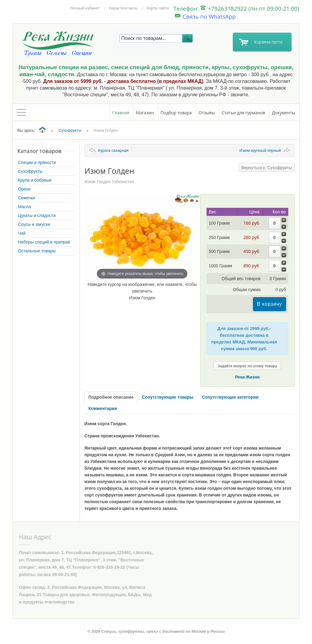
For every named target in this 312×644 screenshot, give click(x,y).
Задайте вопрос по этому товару (247, 366)
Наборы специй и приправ (44, 242)
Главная (121, 113)
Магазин (145, 113)
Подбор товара (176, 113)
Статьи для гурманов (243, 113)
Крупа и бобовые (35, 180)
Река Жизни (247, 377)
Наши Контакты (123, 8)
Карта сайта (158, 8)
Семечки (27, 198)
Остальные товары (37, 251)
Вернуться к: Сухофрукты (267, 168)
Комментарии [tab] (103, 408)
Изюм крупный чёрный (260, 150)
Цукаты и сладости (37, 215)
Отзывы (207, 113)
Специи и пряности (37, 162)
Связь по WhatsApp (205, 16)
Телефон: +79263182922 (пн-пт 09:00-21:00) (236, 8)
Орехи (24, 189)
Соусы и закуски (34, 224)
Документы (284, 113)
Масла (25, 207)
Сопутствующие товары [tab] (168, 397)
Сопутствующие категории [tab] (230, 397)
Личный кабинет (85, 8)
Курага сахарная (113, 150)
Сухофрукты (30, 171)
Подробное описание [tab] (111, 397)
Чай (22, 233)
